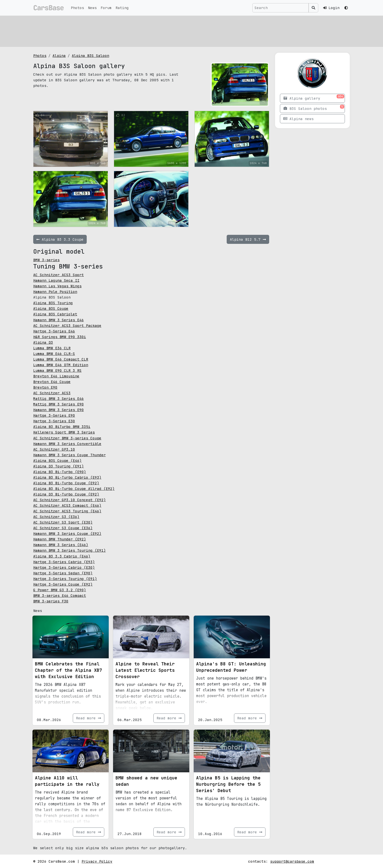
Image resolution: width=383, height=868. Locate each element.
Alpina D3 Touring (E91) (59, 466)
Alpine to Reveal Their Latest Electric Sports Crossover (145, 670)
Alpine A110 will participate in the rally (67, 781)
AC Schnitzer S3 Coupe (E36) (63, 528)
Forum (106, 8)
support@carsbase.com (292, 861)
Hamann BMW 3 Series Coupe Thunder (69, 455)
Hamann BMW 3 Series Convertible (67, 444)
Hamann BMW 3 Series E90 (59, 410)
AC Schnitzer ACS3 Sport (59, 275)
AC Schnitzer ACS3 (52, 393)
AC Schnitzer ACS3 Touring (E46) (67, 511)
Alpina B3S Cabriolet (55, 314)
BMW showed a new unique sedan (146, 781)
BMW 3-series (46, 260)
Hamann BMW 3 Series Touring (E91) (69, 550)
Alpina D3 (43, 342)
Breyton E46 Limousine (56, 376)
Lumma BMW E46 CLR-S (54, 354)
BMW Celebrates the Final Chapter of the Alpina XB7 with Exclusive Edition (69, 670)
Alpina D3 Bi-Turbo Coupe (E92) (66, 494)
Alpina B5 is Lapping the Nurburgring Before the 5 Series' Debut (228, 784)
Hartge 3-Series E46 (54, 331)
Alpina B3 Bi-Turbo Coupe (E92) (66, 483)
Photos (77, 8)
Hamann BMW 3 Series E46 (59, 320)
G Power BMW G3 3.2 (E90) (60, 590)
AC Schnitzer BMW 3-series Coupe (67, 438)
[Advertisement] (180, 31)
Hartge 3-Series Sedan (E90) (63, 573)
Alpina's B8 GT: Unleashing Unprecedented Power (231, 667)
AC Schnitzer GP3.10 (54, 449)
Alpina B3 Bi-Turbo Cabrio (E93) (67, 477)
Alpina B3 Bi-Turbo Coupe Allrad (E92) (74, 489)
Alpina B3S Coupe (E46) (57, 460)
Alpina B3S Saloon (90, 56)
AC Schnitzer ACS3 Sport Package (67, 325)
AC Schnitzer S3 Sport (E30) (63, 522)
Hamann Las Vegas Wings (57, 286)
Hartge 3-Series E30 (54, 421)
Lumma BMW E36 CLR (52, 348)
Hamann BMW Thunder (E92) (60, 539)
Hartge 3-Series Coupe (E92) (63, 584)
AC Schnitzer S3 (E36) (56, 517)
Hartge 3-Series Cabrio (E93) (64, 562)
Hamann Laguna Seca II (56, 280)
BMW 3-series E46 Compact (60, 595)
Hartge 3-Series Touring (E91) (65, 579)
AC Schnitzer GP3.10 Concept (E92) (69, 500)
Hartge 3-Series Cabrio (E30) (64, 567)
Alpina (59, 56)
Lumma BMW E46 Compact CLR (61, 359)
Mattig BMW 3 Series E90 (59, 404)
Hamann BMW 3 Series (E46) (61, 545)
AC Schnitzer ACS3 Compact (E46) (67, 505)
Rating (122, 8)
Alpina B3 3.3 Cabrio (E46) (62, 556)
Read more (89, 718)
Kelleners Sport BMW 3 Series (64, 432)
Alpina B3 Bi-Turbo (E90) (60, 472)
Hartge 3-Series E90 (54, 415)
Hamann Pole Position (55, 292)
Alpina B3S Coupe (51, 308)
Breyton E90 (45, 387)
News (92, 8)
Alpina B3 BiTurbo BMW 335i (62, 427)
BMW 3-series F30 (51, 601)
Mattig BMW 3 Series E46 (59, 398)
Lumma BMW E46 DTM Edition (61, 365)
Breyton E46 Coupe (52, 382)
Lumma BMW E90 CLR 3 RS (57, 370)
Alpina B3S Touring (53, 303)
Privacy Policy (97, 861)
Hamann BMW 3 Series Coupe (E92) (67, 533)
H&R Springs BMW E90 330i (60, 337)
